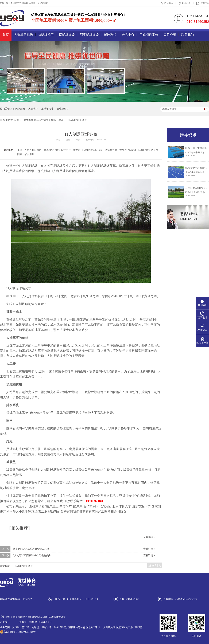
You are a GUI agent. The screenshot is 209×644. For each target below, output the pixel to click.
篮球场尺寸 (63, 109)
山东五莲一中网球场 (196, 148)
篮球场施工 (46, 35)
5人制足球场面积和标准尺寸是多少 (32, 555)
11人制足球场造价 (77, 120)
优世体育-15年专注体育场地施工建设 (44, 120)
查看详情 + (149, 549)
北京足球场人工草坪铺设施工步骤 (31, 549)
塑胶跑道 (110, 35)
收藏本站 (167, 3)
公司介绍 (170, 35)
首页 (6, 35)
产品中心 (128, 35)
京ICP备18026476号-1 (40, 622)
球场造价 (20, 109)
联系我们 (188, 35)
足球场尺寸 (47, 109)
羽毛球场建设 (89, 35)
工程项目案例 (149, 35)
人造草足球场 (24, 35)
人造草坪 (33, 109)
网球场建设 (67, 35)
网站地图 (185, 3)
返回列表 (155, 565)
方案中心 (203, 3)
